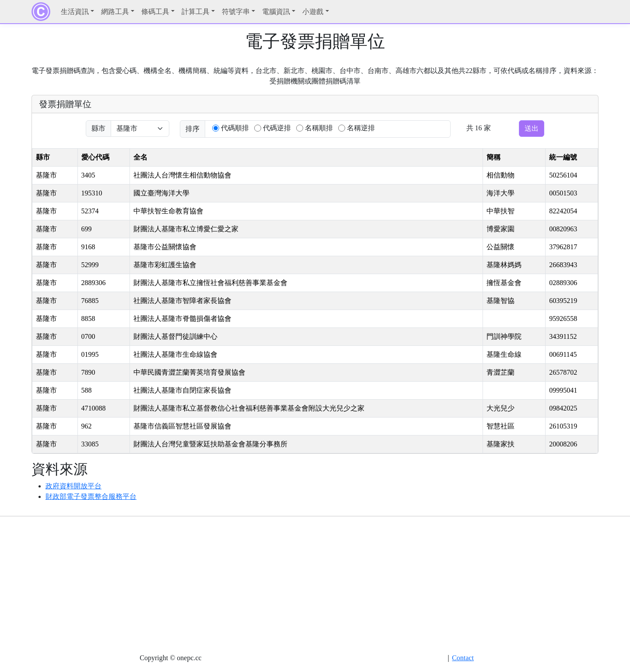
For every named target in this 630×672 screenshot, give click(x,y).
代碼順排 (235, 128)
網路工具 (115, 12)
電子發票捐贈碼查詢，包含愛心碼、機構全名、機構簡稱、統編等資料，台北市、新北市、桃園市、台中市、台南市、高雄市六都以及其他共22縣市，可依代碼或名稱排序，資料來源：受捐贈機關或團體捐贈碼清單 (315, 76)
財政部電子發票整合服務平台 (91, 496)
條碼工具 (155, 12)
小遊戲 (313, 12)
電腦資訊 (276, 12)
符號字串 (236, 12)
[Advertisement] (315, 585)
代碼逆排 (277, 128)
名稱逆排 (361, 128)
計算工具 (196, 12)
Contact (463, 658)
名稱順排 (319, 128)
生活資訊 (75, 12)
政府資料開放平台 (73, 486)
